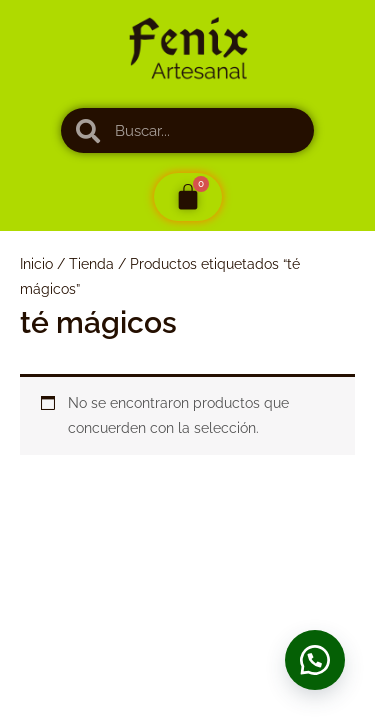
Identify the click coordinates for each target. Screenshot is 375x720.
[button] (315, 660)
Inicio (36, 264)
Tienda (91, 264)
